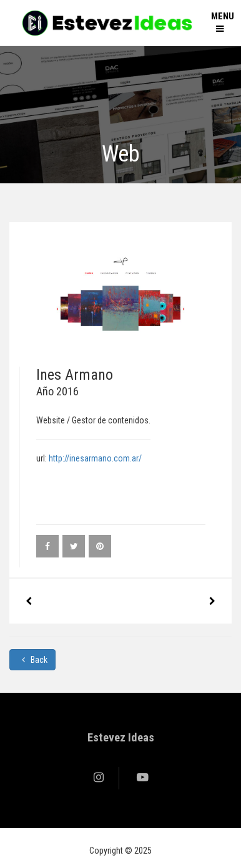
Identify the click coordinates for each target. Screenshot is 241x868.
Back (32, 660)
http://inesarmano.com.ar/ (95, 458)
